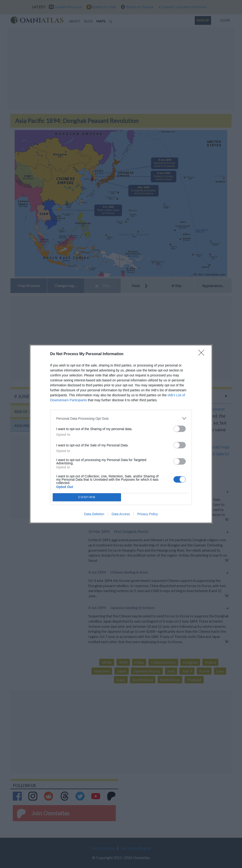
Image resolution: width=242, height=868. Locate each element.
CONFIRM (87, 497)
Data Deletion (94, 514)
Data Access (121, 514)
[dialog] (121, 434)
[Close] (203, 354)
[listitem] (121, 418)
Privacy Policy (148, 514)
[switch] (180, 429)
